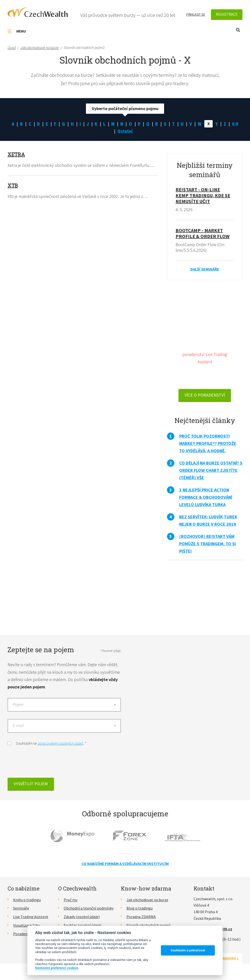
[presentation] (45, 763)
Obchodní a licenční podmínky (89, 908)
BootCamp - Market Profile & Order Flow (203, 233)
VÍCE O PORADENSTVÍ (205, 395)
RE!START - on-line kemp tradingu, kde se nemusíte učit (203, 195)
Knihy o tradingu (27, 900)
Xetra (16, 154)
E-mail (18, 726)
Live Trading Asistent (31, 917)
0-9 (235, 124)
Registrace (227, 14)
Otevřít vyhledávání (238, 30)
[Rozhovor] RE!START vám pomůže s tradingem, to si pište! (208, 544)
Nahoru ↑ (231, 958)
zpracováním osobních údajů (60, 743)
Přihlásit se (196, 14)
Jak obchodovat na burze (147, 900)
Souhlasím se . (47, 743)
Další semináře (205, 269)
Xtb (13, 185)
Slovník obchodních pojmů (149, 925)
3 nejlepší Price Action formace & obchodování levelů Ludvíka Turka (206, 497)
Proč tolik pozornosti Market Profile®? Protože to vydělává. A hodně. (208, 443)
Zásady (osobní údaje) (82, 917)
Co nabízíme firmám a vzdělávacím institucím (125, 864)
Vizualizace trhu (26, 925)
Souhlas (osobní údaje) (83, 925)
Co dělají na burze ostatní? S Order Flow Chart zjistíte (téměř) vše (211, 470)
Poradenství (23, 934)
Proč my (71, 900)
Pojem (18, 705)
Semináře (21, 908)
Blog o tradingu (140, 908)
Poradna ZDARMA (141, 917)
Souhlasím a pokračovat (188, 950)
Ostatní (125, 131)
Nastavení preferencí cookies (57, 968)
